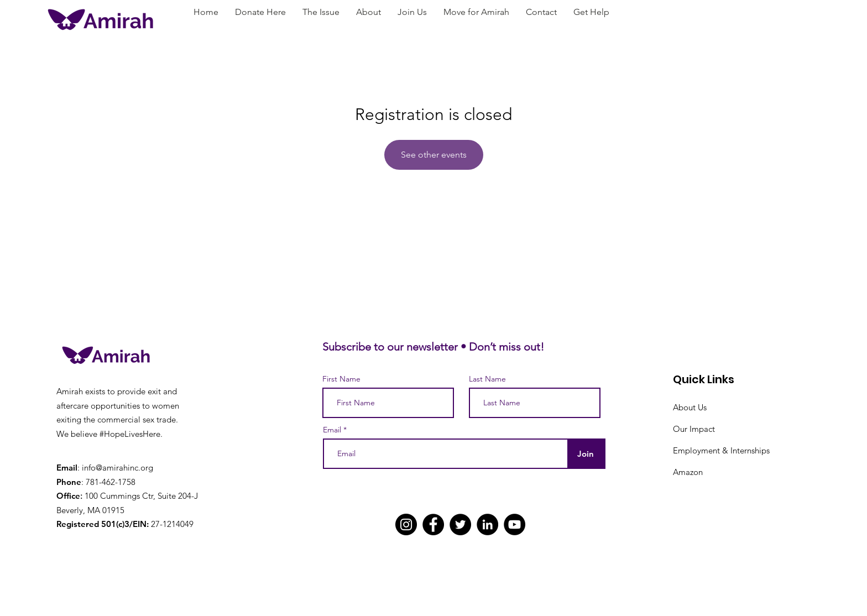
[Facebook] (433, 524)
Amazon (688, 472)
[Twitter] (460, 524)
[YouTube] (515, 524)
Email (332, 430)
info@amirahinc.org (117, 468)
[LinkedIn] (487, 524)
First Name (341, 379)
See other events (434, 155)
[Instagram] (406, 524)
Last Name (487, 379)
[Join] (585, 454)
